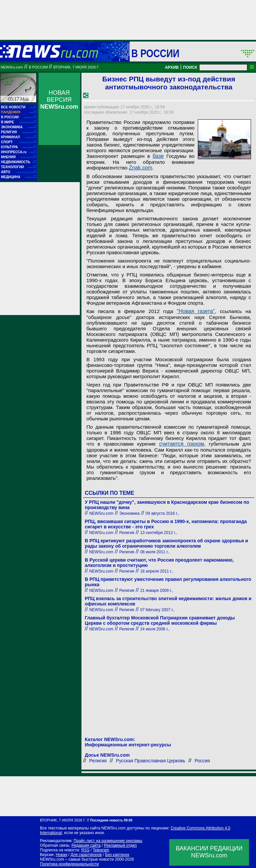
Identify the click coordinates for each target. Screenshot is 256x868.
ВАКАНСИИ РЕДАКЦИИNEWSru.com (209, 852)
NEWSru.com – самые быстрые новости (77, 859)
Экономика (129, 513)
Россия (202, 761)
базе (158, 156)
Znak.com (141, 168)
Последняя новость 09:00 (111, 820)
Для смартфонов (86, 855)
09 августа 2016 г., (162, 513)
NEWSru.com (12, 67)
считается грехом (182, 444)
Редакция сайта (86, 845)
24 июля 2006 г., (155, 629)
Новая (61, 855)
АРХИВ (172, 67)
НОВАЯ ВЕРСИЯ (59, 100)
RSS (85, 850)
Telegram (101, 850)
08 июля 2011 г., (155, 552)
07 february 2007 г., (158, 610)
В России (155, 53)
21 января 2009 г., (157, 591)
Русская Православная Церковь (151, 761)
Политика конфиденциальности (69, 864)
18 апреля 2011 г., (157, 571)
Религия (127, 533)
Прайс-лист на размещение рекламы (108, 841)
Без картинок (117, 855)
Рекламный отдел (121, 845)
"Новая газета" (196, 311)
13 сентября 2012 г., (159, 533)
